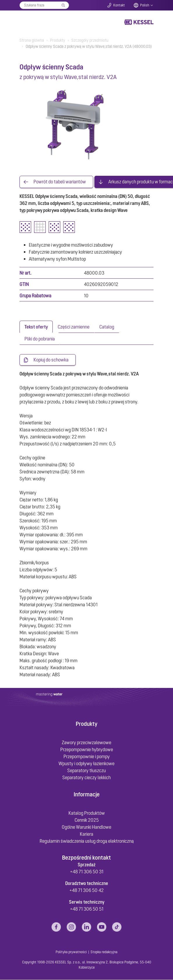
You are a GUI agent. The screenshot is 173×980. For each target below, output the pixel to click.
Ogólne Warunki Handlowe (86, 827)
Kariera (86, 834)
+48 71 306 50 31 (87, 872)
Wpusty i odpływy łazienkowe (86, 764)
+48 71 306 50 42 (86, 891)
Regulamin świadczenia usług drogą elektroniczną (87, 841)
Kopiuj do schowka (51, 360)
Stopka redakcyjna (104, 952)
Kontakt (119, 5)
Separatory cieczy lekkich (86, 778)
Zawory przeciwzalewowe (86, 743)
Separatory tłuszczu (86, 771)
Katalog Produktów (87, 813)
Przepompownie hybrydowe (87, 750)
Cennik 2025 (87, 820)
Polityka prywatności (71, 952)
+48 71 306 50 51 (87, 909)
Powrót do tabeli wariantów (60, 182)
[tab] (36, 327)
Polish (145, 5)
